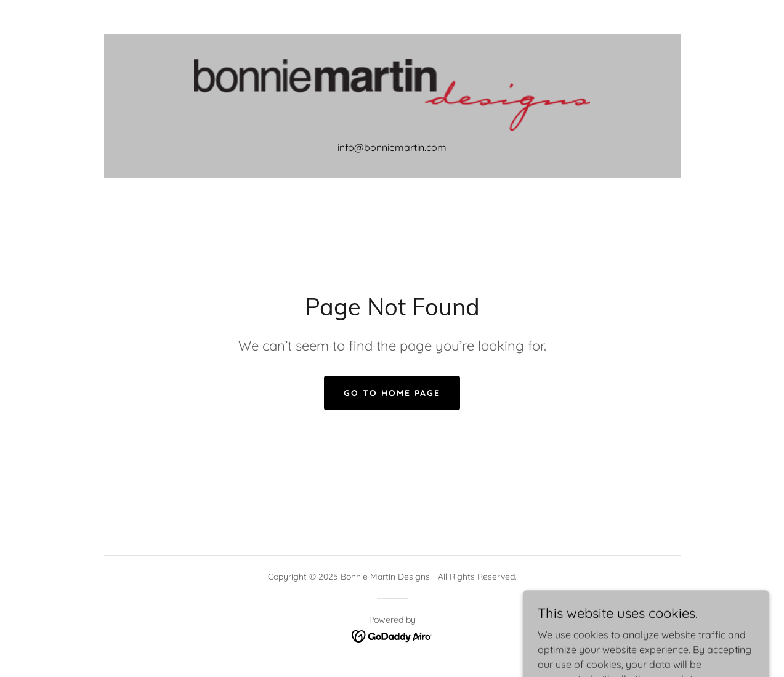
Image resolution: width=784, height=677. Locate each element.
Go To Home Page (392, 393)
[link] (392, 94)
